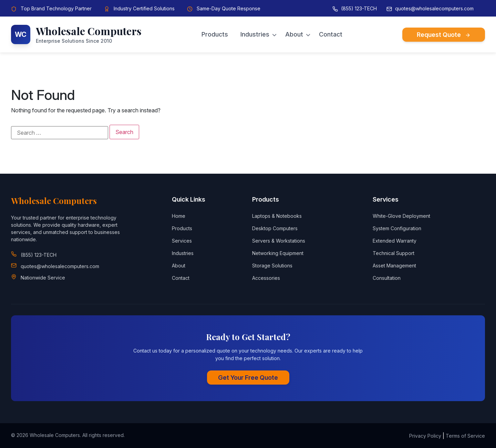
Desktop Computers (275, 228)
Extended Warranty (395, 241)
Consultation (387, 278)
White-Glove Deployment (401, 216)
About (294, 34)
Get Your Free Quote (248, 378)
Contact (331, 34)
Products (215, 34)
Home (179, 216)
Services (182, 241)
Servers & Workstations (279, 241)
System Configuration (397, 228)
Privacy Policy (425, 436)
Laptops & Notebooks (277, 216)
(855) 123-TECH (359, 8)
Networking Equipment (278, 253)
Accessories (266, 278)
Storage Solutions (272, 266)
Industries (255, 34)
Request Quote (444, 35)
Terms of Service (465, 436)
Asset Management (394, 266)
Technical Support (394, 253)
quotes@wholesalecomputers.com (434, 8)
